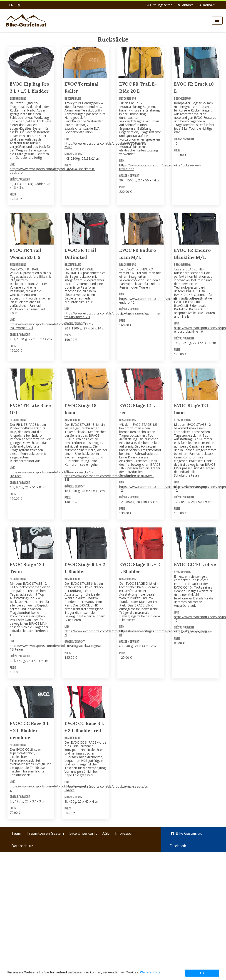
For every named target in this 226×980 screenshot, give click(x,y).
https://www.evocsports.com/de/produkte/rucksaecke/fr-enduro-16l (161, 301)
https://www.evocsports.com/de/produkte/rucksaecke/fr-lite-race (51, 474)
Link (12, 164)
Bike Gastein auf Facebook (187, 840)
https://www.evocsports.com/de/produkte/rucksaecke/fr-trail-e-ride (161, 167)
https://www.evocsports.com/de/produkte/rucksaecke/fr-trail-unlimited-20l (106, 315)
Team (16, 833)
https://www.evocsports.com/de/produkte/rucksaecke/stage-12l (164, 489)
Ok (202, 973)
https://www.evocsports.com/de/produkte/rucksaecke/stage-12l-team (54, 647)
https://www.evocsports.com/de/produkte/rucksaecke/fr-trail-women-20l (51, 326)
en (11, 5)
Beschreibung (18, 98)
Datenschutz (22, 846)
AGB (106, 833)
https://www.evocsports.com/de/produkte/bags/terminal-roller (106, 145)
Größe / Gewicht (20, 179)
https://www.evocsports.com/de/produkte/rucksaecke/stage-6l (109, 633)
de (19, 5)
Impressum (125, 833)
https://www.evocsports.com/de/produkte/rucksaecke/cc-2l (52, 788)
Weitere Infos (150, 972)
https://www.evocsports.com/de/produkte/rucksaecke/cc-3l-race (107, 788)
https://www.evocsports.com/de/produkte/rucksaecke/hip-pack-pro (52, 171)
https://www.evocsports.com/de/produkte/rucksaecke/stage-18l (109, 478)
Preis (13, 194)
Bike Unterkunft (83, 833)
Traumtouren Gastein (45, 833)
